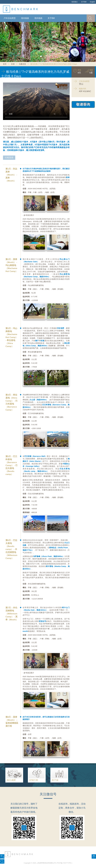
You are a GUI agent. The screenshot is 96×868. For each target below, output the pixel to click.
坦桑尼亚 (22, 64)
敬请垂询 (83, 104)
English (92, 2)
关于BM (84, 2)
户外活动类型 (10, 18)
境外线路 (38, 18)
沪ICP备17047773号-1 (64, 863)
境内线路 (25, 18)
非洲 (13, 64)
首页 (5, 64)
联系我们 (75, 2)
